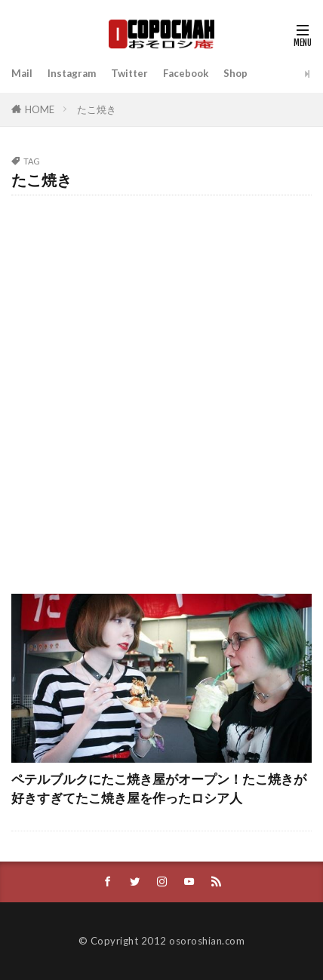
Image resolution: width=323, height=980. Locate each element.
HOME (40, 109)
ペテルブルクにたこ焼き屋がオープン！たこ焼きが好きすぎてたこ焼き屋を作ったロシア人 (159, 789)
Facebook (186, 73)
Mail (22, 73)
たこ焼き (97, 109)
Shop (235, 73)
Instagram (72, 73)
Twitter (129, 73)
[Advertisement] (161, 387)
